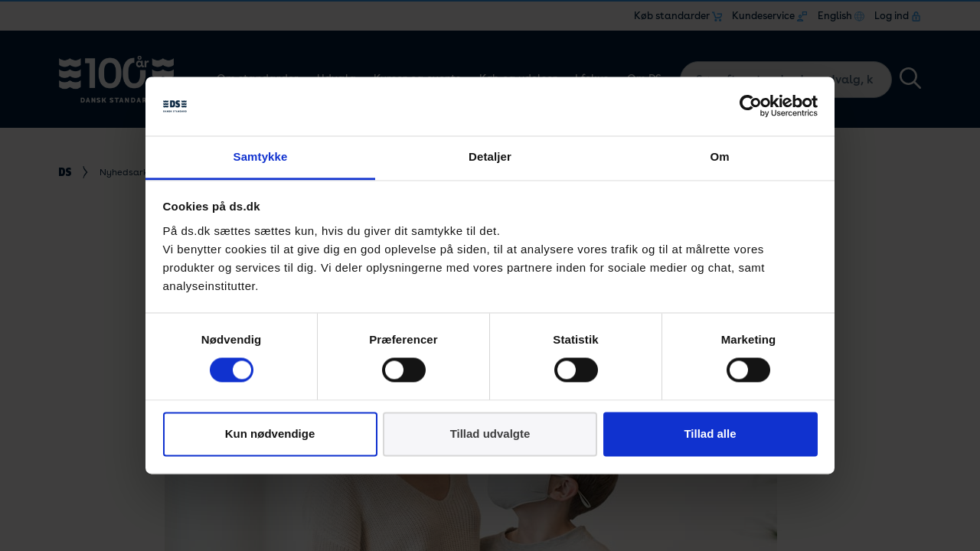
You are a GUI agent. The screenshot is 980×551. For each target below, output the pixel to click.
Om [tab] (719, 156)
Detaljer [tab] (490, 156)
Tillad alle (710, 434)
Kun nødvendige (270, 434)
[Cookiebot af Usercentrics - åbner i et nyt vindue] (751, 106)
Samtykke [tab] (261, 156)
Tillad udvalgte (490, 434)
